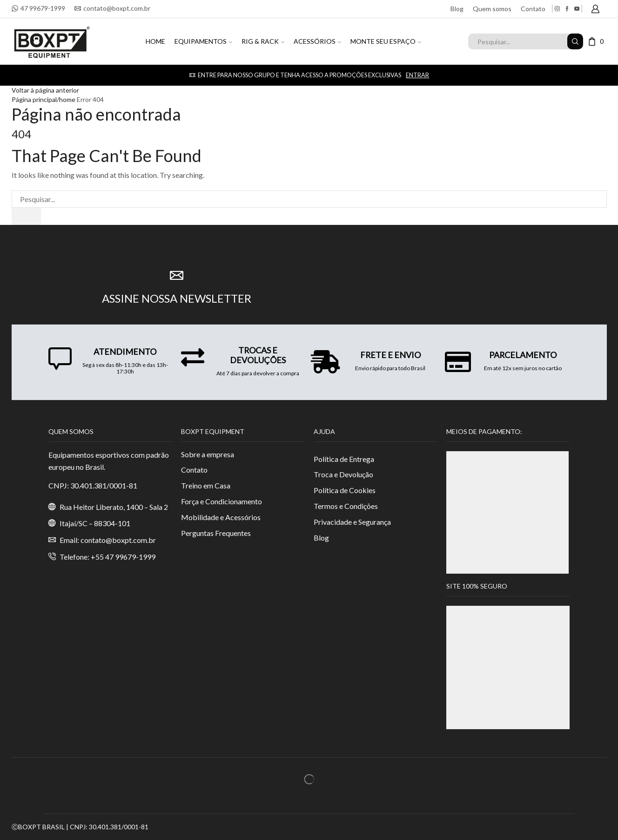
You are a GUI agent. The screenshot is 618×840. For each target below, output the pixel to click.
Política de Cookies (345, 490)
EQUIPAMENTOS (203, 41)
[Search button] (575, 41)
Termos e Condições (346, 506)
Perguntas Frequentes (216, 533)
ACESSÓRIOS (317, 41)
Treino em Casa (206, 485)
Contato (533, 9)
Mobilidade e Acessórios (221, 517)
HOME (155, 41)
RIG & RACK (263, 41)
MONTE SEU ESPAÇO (386, 41)
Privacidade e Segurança (352, 522)
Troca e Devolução (343, 474)
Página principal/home (44, 99)
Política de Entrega (344, 459)
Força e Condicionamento (222, 501)
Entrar (417, 75)
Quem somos (492, 9)
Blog (457, 9)
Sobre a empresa (208, 454)
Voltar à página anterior (45, 90)
